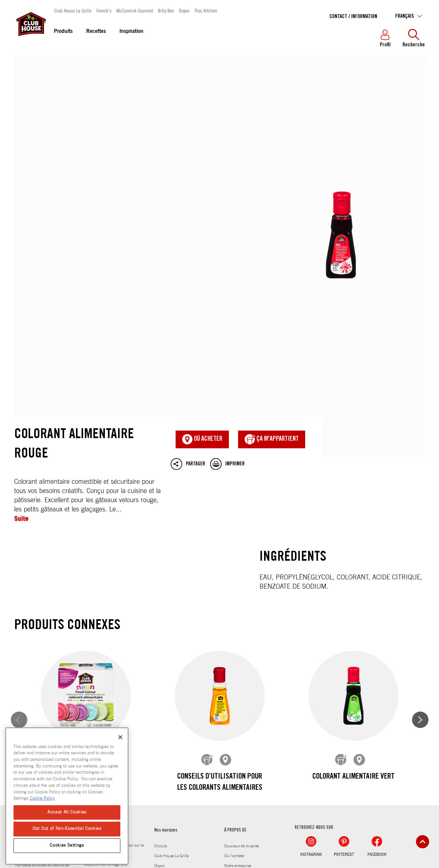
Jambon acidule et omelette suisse (43, 676)
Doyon (184, 10)
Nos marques (166, 651)
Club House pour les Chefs (246, 745)
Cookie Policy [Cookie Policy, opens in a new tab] (42, 798)
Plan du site (213, 830)
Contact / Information (353, 17)
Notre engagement (240, 696)
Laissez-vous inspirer (103, 651)
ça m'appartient (272, 264)
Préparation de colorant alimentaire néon (86, 607)
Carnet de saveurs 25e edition (249, 706)
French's (104, 10)
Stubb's (161, 745)
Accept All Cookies (67, 812)
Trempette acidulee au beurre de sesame (42, 690)
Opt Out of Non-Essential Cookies (67, 829)
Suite (21, 343)
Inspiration (131, 32)
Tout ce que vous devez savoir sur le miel (114, 670)
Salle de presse (237, 725)
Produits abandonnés (242, 755)
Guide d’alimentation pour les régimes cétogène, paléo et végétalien (109, 703)
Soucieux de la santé (242, 666)
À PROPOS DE (235, 651)
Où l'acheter (234, 676)
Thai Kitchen (206, 10)
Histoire (231, 716)
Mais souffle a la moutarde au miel (43, 666)
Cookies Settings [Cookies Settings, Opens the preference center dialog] (67, 845)
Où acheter (202, 264)
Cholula (161, 666)
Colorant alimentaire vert (353, 601)
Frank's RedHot (167, 696)
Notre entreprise (238, 686)
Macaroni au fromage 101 (106, 685)
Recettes (96, 32)
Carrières (232, 735)
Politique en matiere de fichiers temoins (157, 830)
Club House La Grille (73, 10)
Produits (63, 32)
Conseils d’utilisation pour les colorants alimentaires (219, 607)
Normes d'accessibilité (251, 830)
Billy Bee (166, 10)
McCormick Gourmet (135, 10)
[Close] (120, 737)
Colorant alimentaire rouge (220, 168)
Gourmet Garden (168, 716)
